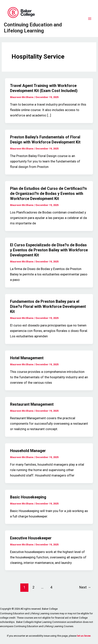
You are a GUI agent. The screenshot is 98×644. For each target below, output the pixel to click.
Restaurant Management (32, 404)
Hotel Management (27, 358)
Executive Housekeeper (31, 538)
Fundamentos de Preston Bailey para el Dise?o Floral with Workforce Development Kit (48, 306)
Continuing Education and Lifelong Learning (33, 28)
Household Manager (28, 451)
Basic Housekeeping (28, 497)
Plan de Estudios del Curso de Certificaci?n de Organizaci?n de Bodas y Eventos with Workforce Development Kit (48, 194)
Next (85, 587)
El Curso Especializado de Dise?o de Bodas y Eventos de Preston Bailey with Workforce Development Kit (49, 250)
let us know (84, 636)
